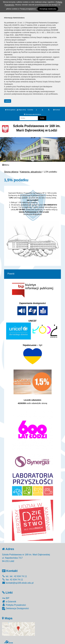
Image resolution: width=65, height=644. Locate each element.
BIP (6, 598)
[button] (3, 149)
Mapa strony (21, 110)
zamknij (8, 101)
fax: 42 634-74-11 (13, 580)
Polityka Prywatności (14, 605)
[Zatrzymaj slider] (33, 159)
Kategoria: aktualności (31, 172)
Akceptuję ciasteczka (48, 9)
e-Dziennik (9, 601)
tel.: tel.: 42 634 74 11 (14, 576)
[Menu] (32, 165)
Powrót (11, 274)
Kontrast (57, 110)
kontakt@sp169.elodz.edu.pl (18, 583)
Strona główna (10, 110)
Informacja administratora (32, 114)
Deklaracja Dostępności (15, 609)
